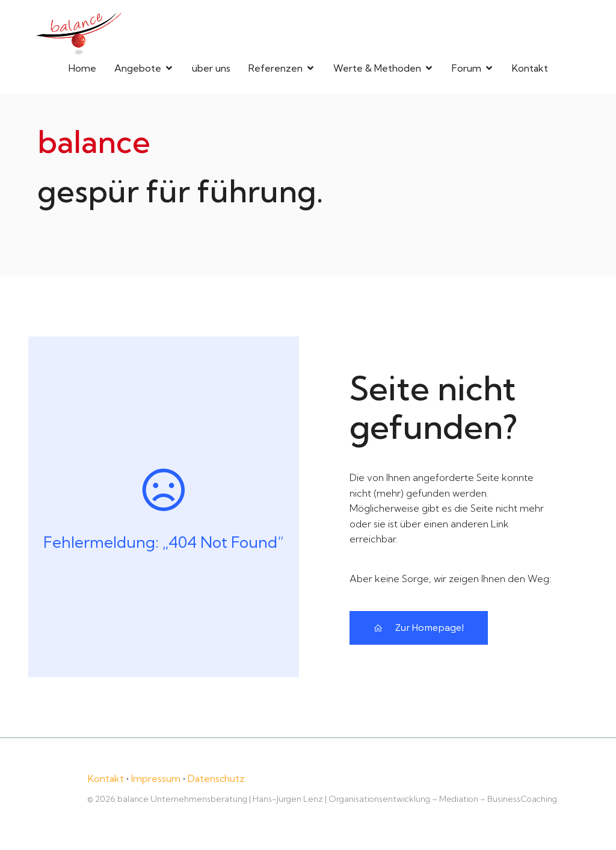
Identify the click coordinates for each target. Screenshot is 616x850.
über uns (211, 67)
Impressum (156, 777)
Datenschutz (216, 777)
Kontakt (530, 67)
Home (82, 67)
